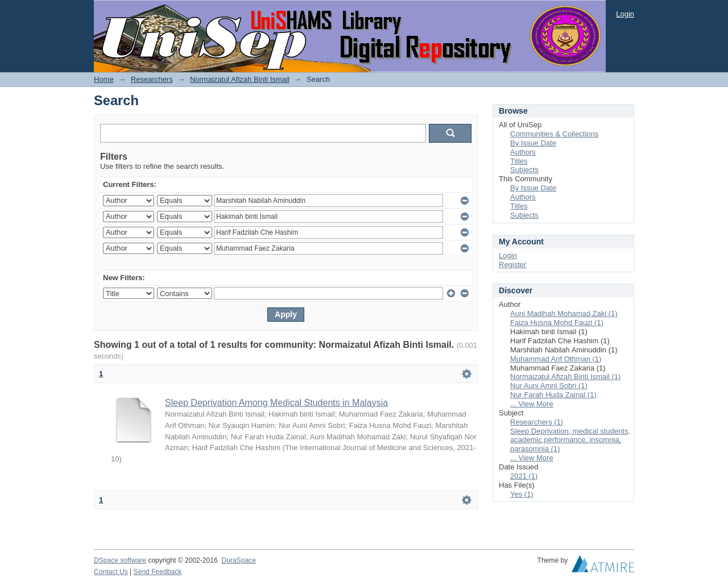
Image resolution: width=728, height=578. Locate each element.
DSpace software (120, 560)
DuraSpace (238, 560)
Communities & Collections (554, 134)
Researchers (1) (537, 422)
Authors (523, 152)
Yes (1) (522, 494)
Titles (519, 161)
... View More (532, 404)
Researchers (152, 79)
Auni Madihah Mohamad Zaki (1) (564, 313)
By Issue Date (533, 143)
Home (104, 79)
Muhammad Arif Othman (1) (556, 359)
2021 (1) (524, 476)
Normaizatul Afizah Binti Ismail (240, 79)
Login (625, 14)
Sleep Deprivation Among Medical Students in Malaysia (276, 403)
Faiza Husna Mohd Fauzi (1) (557, 323)
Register (512, 265)
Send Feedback (158, 572)
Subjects (524, 170)
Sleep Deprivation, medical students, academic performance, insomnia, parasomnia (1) (570, 440)
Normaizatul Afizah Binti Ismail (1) (565, 377)
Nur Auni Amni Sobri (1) (549, 386)
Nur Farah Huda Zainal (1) (553, 395)
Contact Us (111, 572)
